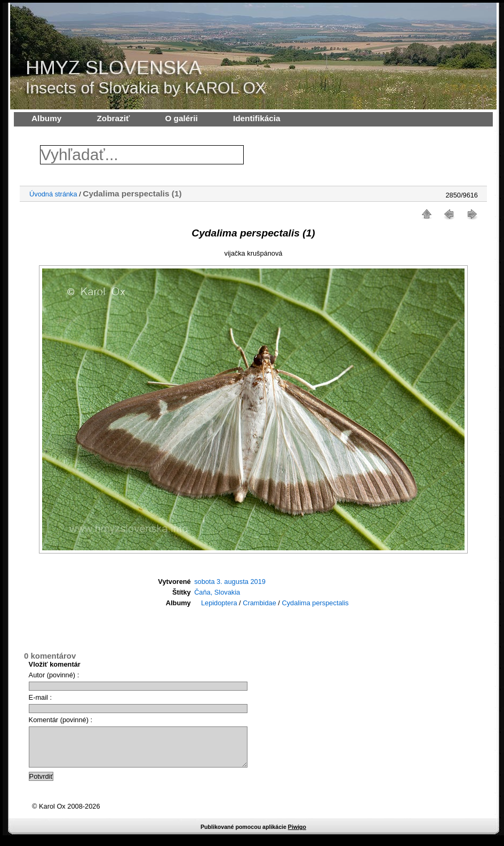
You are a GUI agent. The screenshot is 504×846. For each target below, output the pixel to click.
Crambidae (259, 603)
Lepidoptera (219, 603)
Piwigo (297, 835)
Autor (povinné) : (54, 675)
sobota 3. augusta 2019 (230, 582)
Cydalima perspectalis (315, 603)
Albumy (46, 118)
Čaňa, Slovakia (217, 592)
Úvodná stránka (53, 194)
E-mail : (40, 697)
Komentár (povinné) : (61, 720)
